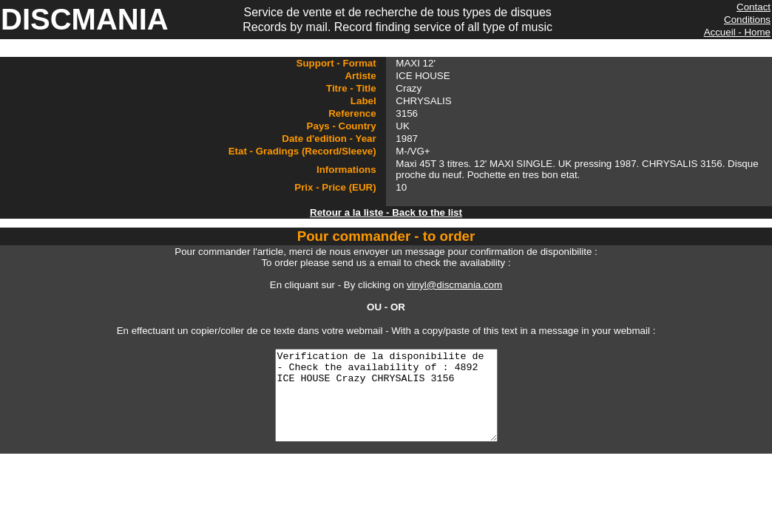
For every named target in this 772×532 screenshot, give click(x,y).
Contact (754, 7)
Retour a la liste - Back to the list (386, 212)
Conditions (747, 20)
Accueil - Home (737, 32)
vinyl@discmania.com (454, 285)
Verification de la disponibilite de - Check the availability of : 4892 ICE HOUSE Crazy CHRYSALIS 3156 (386, 404)
